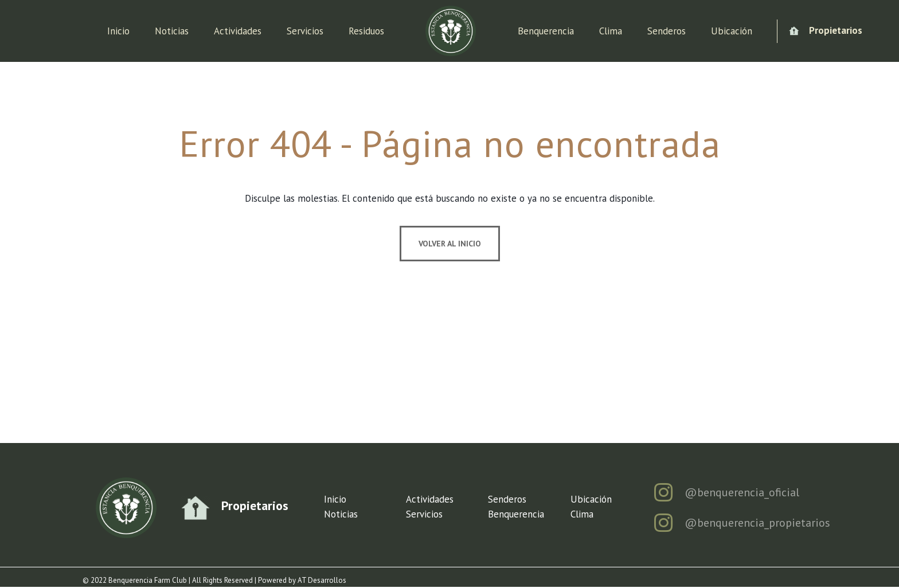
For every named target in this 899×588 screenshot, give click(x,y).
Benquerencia (546, 31)
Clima (611, 31)
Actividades (238, 31)
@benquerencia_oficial (742, 492)
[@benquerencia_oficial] (663, 493)
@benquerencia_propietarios (757, 523)
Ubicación (732, 31)
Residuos (366, 31)
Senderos (667, 31)
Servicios (305, 31)
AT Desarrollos (322, 580)
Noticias (172, 31)
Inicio (118, 31)
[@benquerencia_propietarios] (663, 523)
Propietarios (836, 30)
